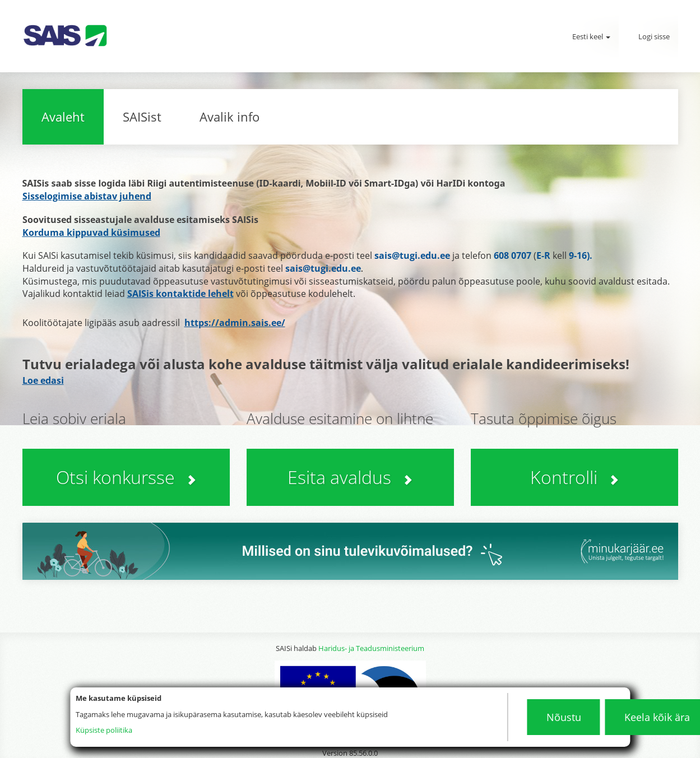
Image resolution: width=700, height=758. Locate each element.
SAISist (142, 117)
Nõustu (564, 717)
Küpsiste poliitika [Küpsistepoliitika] (104, 730)
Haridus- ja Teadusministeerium (371, 648)
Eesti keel (591, 36)
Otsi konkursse (126, 477)
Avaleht (63, 117)
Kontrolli (574, 477)
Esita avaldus (350, 477)
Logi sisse (654, 36)
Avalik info (230, 117)
